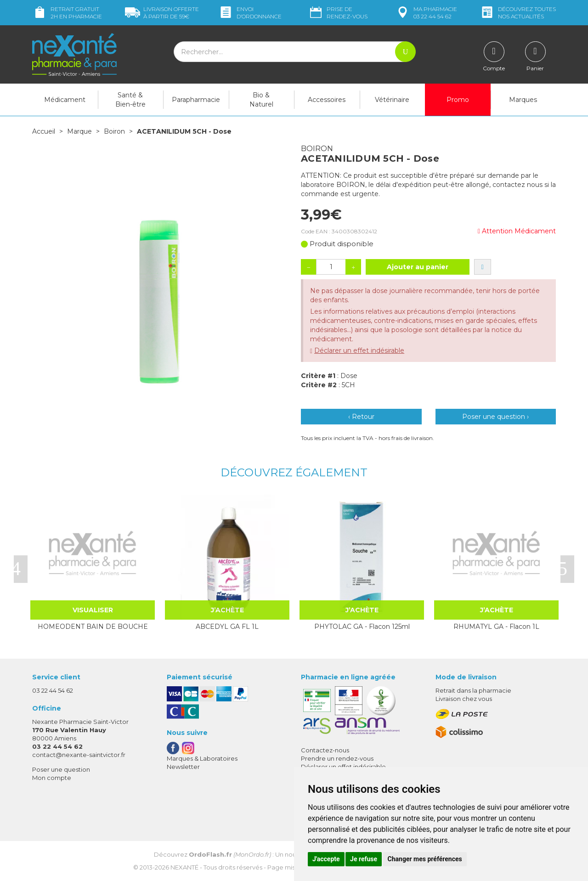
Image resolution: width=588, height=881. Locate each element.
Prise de (338, 13)
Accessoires (327, 100)
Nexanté (184, 867)
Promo (458, 100)
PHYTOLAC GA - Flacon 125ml (362, 627)
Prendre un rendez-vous (337, 758)
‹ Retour (361, 417)
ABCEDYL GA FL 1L (227, 627)
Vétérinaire (392, 100)
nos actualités (518, 13)
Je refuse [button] (364, 859)
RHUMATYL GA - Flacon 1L (496, 627)
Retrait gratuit (67, 13)
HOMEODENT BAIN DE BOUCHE (93, 627)
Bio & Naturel (261, 100)
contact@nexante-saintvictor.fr (79, 755)
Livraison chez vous (464, 699)
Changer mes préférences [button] (425, 859)
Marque (79, 131)
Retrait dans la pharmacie (473, 690)
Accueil (44, 131)
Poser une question (61, 769)
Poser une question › (495, 417)
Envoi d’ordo (250, 13)
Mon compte (52, 778)
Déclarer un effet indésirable (359, 350)
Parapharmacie (196, 100)
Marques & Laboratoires (202, 758)
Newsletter (183, 767)
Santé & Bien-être (130, 100)
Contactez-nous (325, 750)
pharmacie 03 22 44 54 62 (426, 13)
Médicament (65, 100)
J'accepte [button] (326, 859)
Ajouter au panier (418, 267)
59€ (162, 13)
